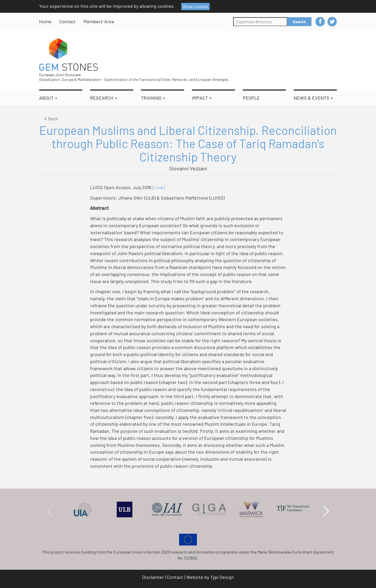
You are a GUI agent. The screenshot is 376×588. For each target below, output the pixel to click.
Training (153, 98)
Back (50, 118)
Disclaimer (153, 577)
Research (104, 98)
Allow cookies (195, 6)
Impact (202, 98)
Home (45, 21)
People (251, 98)
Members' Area (99, 21)
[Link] (158, 187)
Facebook (320, 22)
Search (299, 22)
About (48, 98)
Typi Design (222, 577)
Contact (67, 21)
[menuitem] (49, 22)
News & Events (313, 98)
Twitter (332, 22)
